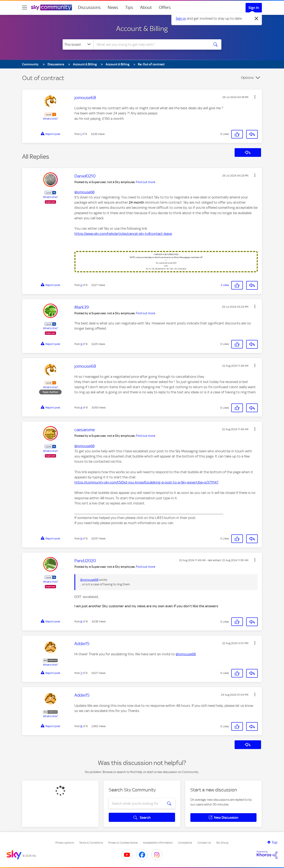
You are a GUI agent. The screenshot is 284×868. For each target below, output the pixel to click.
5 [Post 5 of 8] (81, 538)
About (146, 7)
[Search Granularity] (78, 44)
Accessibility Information (158, 843)
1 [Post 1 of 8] (81, 134)
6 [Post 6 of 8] (81, 621)
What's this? (50, 119)
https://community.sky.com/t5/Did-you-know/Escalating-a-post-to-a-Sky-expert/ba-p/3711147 (146, 482)
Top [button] (274, 842)
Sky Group (222, 843)
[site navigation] (25, 7)
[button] (255, 97)
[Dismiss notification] (257, 19)
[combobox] (151, 44)
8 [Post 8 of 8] (81, 726)
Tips (129, 7)
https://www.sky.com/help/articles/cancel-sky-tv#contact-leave (123, 234)
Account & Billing (142, 29)
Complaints (185, 843)
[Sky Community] (51, 7)
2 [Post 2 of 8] (81, 285)
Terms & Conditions (91, 843)
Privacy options (65, 843)
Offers (165, 7)
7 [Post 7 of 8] (81, 673)
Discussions (89, 7)
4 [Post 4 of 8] (81, 408)
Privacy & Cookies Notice (123, 843)
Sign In (254, 8)
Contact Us (204, 843)
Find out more (146, 182)
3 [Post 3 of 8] (81, 344)
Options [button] (247, 78)
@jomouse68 (84, 192)
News (113, 7)
